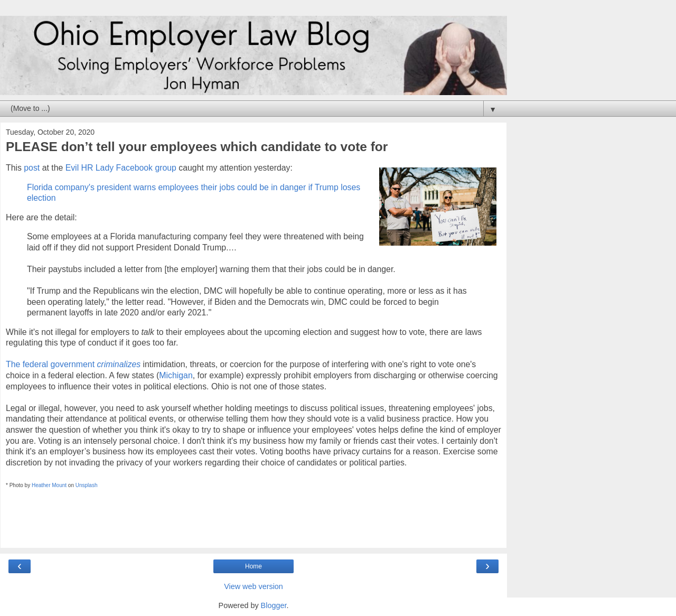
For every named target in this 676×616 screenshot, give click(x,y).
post (32, 168)
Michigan (176, 375)
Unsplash (87, 485)
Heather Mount (49, 485)
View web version (253, 586)
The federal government (73, 364)
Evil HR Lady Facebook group (121, 168)
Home (253, 566)
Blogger (274, 605)
